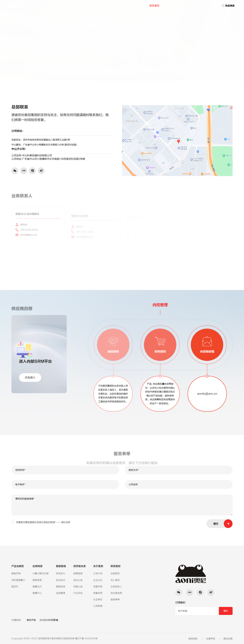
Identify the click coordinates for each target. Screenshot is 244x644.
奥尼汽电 (31, 620)
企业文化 (98, 580)
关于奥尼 (141, 6)
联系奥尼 (154, 6)
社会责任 (98, 600)
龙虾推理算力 (18, 580)
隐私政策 (228, 639)
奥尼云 (15, 587)
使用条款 (193, 639)
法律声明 (210, 639)
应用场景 (113, 6)
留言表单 (115, 600)
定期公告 (78, 587)
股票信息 (78, 573)
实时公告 (78, 580)
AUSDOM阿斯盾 (49, 620)
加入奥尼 (115, 580)
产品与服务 (99, 6)
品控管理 (61, 593)
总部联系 (209, 65)
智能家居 (37, 580)
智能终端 (16, 573)
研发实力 (61, 573)
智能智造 (61, 566)
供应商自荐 (116, 593)
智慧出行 (37, 587)
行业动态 (78, 593)
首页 (87, 6)
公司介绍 (98, 573)
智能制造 (61, 587)
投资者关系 (127, 6)
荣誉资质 (98, 593)
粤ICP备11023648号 (86, 638)
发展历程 (98, 587)
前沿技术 (61, 580)
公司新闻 (98, 606)
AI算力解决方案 (41, 573)
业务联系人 (116, 587)
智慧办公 (37, 593)
